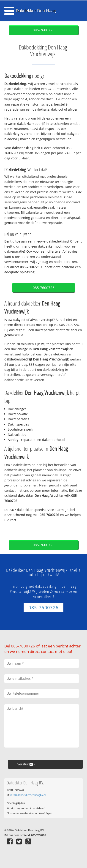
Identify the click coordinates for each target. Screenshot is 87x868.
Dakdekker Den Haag (36, 11)
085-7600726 (44, 30)
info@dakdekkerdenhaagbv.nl (28, 795)
